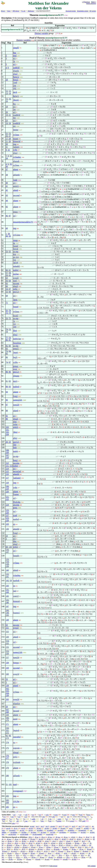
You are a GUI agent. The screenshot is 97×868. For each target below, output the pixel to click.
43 (7, 195)
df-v (17, 841)
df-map (61, 851)
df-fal (73, 837)
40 (7, 183)
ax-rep (39, 828)
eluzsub (16, 161)
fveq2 (15, 533)
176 (7, 756)
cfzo (42, 821)
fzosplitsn (17, 343)
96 (7, 400)
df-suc (56, 847)
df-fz (26, 857)
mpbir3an (17, 339)
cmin (59, 819)
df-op (30, 843)
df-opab (68, 843)
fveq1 (15, 396)
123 (7, 518)
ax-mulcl (60, 830)
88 (7, 387)
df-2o (46, 851)
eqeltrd (16, 519)
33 (11, 156)
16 (10, 99)
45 (7, 207)
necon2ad (17, 471)
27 (10, 136)
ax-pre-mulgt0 (37, 834)
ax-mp (16, 251)
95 (7, 736)
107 (7, 455)
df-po (18, 845)
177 (7, 758)
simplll (16, 48)
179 (7, 768)
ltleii (15, 331)
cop (26, 817)
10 (7, 80)
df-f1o (16, 849)
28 (10, 139)
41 (7, 186)
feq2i (15, 357)
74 (7, 362)
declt (15, 92)
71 (7, 303)
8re (14, 104)
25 (10, 134)
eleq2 (15, 544)
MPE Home (16, 11)
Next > (94, 2)
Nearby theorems (91, 4)
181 (10, 784)
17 (7, 139)
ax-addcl (40, 830)
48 (7, 236)
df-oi (17, 853)
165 (7, 699)
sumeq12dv (18, 652)
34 (7, 158)
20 (7, 112)
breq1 (15, 460)
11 (7, 141)
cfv (68, 817)
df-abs (11, 859)
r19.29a (16, 801)
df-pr (16, 843)
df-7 (53, 855)
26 (7, 136)
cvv (4, 817)
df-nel (64, 839)
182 (7, 800)
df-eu (16, 839)
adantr (16, 169)
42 (7, 190)
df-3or (50, 837)
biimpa (16, 663)
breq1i (16, 80)
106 (7, 486)
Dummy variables (24, 40)
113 (11, 466)
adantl (16, 190)
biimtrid (16, 601)
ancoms (16, 505)
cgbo (13, 823)
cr (18, 819)
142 (7, 581)
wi (20, 815)
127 (7, 515)
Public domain (53, 866)
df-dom (76, 851)
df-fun (72, 847)
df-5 (39, 855)
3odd (15, 180)
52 (7, 310)
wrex (89, 815)
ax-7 (80, 826)
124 (7, 505)
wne (73, 815)
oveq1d (16, 674)
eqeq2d (16, 405)
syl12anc (17, 235)
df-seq (42, 857)
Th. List (23, 11)
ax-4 (60, 826)
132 (7, 574)
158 (7, 663)
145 (7, 596)
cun (12, 817)
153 (7, 651)
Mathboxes (31, 11)
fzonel (16, 246)
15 (7, 99)
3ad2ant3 (17, 478)
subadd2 (16, 266)
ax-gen (53, 826)
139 (7, 566)
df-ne (56, 839)
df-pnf (33, 853)
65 (7, 283)
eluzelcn (16, 704)
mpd (15, 784)
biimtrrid (17, 141)
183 (7, 796)
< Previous (86, 2)
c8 (4, 821)
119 (7, 489)
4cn (15, 254)
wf (62, 817)
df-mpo (66, 849)
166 (7, 718)
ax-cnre (83, 832)
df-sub (74, 853)
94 (7, 392)
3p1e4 (16, 263)
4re (14, 118)
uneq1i (16, 349)
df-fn (80, 847)
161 (7, 730)
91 (7, 381)
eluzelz (16, 71)
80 (7, 340)
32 (9, 150)
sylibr (15, 362)
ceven (72, 821)
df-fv (23, 849)
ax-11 (16, 828)
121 (7, 497)
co (86, 817)
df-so (25, 845)
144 (7, 592)
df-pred (25, 847)
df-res (9, 847)
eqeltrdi (16, 581)
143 (7, 586)
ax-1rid (53, 832)
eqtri (15, 281)
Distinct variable (41, 33)
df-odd (65, 859)
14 (10, 93)
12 (7, 91)
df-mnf (41, 853)
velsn (15, 424)
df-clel (41, 839)
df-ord (33, 847)
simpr (15, 240)
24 (10, 123)
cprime (59, 821)
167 (7, 710)
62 (10, 275)
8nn (15, 53)
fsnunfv (16, 556)
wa (33, 815)
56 (7, 281)
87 (10, 362)
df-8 (60, 855)
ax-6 (73, 826)
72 (7, 313)
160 (7, 674)
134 (7, 562)
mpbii (15, 451)
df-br (61, 843)
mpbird (16, 387)
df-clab (24, 839)
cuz (26, 821)
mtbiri (16, 466)
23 (7, 120)
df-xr (50, 853)
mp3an (16, 274)
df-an (37, 837)
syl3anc (16, 135)
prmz (15, 508)
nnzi (15, 55)
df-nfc (49, 839)
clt (43, 819)
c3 (74, 819)
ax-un (78, 828)
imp (15, 144)
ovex (15, 369)
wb (26, 815)
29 (10, 141)
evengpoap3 (18, 791)
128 (7, 520)
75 (10, 318)
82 (7, 346)
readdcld (17, 115)
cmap (4, 819)
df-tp (23, 843)
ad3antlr (16, 175)
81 (10, 340)
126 (7, 513)
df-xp (53, 845)
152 (7, 632)
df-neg (82, 853)
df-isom (31, 849)
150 (7, 728)
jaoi (15, 591)
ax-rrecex (73, 832)
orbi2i (16, 427)
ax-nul (55, 828)
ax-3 (47, 826)
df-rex (79, 839)
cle (50, 819)
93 (10, 387)
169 (7, 715)
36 (7, 166)
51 (7, 784)
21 (10, 115)
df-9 (67, 855)
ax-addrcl (50, 830)
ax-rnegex (63, 832)
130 (7, 529)
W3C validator (92, 866)
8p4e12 (16, 77)
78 (7, 329)
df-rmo (87, 839)
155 (7, 647)
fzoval (16, 249)
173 (7, 738)
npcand (16, 711)
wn (14, 815)
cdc (18, 821)
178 (7, 762)
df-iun (53, 843)
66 (7, 286)
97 (7, 405)
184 (7, 803)
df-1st (81, 849)
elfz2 (15, 438)
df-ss (61, 841)
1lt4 (15, 327)
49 (7, 228)
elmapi (16, 752)
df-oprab (57, 849)
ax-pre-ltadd (24, 834)
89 (7, 372)
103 (7, 427)
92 (10, 381)
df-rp (18, 857)
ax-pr (71, 828)
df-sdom (85, 851)
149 (7, 620)
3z (14, 61)
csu (50, 821)
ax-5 (67, 826)
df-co (76, 845)
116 (7, 474)
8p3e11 (16, 96)
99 (10, 736)
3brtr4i (16, 100)
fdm (15, 541)
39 (9, 234)
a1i (14, 58)
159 (7, 668)
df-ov (48, 849)
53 (7, 251)
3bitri (15, 432)
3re (14, 109)
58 (10, 273)
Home (9, 11)
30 (7, 144)
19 (7, 115)
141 (7, 577)
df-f (86, 847)
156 (7, 653)
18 (7, 107)
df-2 (18, 855)
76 (7, 351)
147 (7, 606)
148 (7, 613)
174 (7, 742)
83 (10, 346)
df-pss (68, 841)
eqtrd (15, 719)
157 (7, 658)
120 (7, 491)
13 (7, 93)
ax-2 (42, 826)
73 (10, 313)
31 (7, 147)
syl (14, 216)
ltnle (15, 447)
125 (7, 510)
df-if (83, 841)
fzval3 (16, 316)
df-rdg (31, 851)
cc (11, 819)
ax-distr (24, 832)
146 (7, 602)
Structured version (71, 11)
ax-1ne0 (43, 832)
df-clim (20, 859)
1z (14, 321)
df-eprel (9, 845)
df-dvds (38, 859)
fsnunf (16, 307)
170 (7, 720)
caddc (33, 819)
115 (7, 471)
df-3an (58, 837)
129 (7, 524)
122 (7, 499)
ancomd (16, 195)
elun (15, 422)
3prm (15, 300)
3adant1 (16, 147)
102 (7, 432)
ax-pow (63, 828)
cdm (53, 817)
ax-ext (31, 828)
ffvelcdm (17, 502)
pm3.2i (16, 292)
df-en (69, 851)
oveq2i (16, 278)
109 (7, 452)
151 (7, 628)
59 (7, 275)
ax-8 (87, 826)
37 (7, 169)
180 (7, 776)
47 (10, 216)
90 (10, 372)
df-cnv (68, 845)
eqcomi (16, 283)
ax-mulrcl (71, 830)
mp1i (15, 381)
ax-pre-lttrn (12, 834)
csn (19, 817)
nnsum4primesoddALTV (23, 222)
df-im (83, 857)
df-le (66, 853)
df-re (75, 857)
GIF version (93, 11)
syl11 (15, 757)
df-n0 (75, 855)
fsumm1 (16, 613)
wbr (44, 817)
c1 (25, 819)
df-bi (30, 837)
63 (7, 278)
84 (10, 351)
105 (7, 600)
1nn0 (15, 83)
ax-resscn (12, 830)
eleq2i (16, 286)
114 (7, 469)
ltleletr (16, 130)
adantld (16, 474)
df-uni (38, 843)
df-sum (29, 859)
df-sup (9, 853)
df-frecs (5, 851)
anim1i (16, 186)
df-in (54, 841)
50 (10, 236)
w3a (47, 815)
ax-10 (8, 828)
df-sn (9, 843)
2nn (15, 86)
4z (14, 243)
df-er (53, 851)
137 (7, 552)
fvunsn (16, 494)
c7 (87, 819)
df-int (46, 843)
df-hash (60, 857)
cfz (34, 821)
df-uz (10, 857)
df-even (56, 859)
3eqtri (15, 352)
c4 (80, 819)
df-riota (40, 849)
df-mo (9, 839)
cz (11, 821)
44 (7, 201)
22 (7, 134)
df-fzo (34, 857)
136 (10, 547)
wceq (56, 815)
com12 (16, 596)
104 (7, 434)
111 (7, 466)
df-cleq (33, 839)
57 (7, 273)
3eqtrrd (16, 730)
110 (7, 458)
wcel (65, 815)
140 (7, 570)
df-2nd (89, 849)
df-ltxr (58, 853)
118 (7, 483)
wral (81, 815)
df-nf (88, 837)
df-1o (39, 851)
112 (7, 463)
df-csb (32, 841)
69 (7, 296)
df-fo (9, 849)
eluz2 (15, 74)
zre (14, 126)
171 (7, 724)
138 (7, 564)
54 (7, 289)
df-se (39, 845)
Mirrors (3, 11)
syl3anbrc (17, 157)
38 (7, 175)
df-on (41, 847)
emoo (15, 212)
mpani (16, 139)
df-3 (25, 855)
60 (7, 270)
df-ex (80, 837)
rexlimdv (17, 762)
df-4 (32, 855)
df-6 (46, 855)
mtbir (15, 289)
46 (7, 216)
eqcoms (16, 463)
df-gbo (74, 859)
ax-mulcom (82, 830)
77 (7, 338)
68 (10, 292)
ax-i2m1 (34, 832)
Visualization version (83, 11)
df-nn (10, 855)
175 (7, 748)
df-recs (23, 851)
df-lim (48, 847)
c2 (67, 819)
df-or (43, 837)
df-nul (76, 841)
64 (10, 281)
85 (7, 354)
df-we (46, 845)
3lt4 (15, 445)
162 (7, 689)
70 (10, 310)
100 (7, 610)
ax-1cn (16, 257)
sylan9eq (17, 575)
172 (7, 733)
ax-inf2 (86, 828)
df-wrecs (14, 851)
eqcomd (16, 647)
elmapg (16, 376)
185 (7, 807)
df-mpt (77, 843)
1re (14, 324)
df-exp (51, 857)
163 (7, 691)
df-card (25, 853)
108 (7, 450)
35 (11, 164)
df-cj (68, 857)
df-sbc (24, 841)
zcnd (15, 515)
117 (7, 478)
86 (7, 357)
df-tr (85, 843)
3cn (15, 260)
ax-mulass (14, 832)
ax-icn (31, 830)
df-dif (40, 841)
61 (10, 270)
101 (7, 430)
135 (7, 550)
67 (10, 289)
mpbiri (16, 270)
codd (84, 821)
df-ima (17, 847)
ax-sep (47, 828)
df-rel (61, 845)
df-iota (64, 847)
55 (10, 251)
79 (7, 332)
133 (7, 559)
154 (7, 641)
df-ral (71, 839)
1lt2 (15, 88)
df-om (74, 849)
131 (7, 590)
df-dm (84, 845)
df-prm (47, 859)
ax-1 (38, 826)
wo (40, 815)
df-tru (66, 837)
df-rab (10, 841)
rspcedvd (17, 737)
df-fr (32, 845)
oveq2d (16, 699)
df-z (82, 855)
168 (7, 712)
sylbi (15, 150)
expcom (16, 748)
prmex (16, 366)
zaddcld (16, 68)
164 (7, 693)
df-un (47, 841)
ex (14, 524)
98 (7, 411)
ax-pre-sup (50, 834)
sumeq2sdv (18, 400)
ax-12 (23, 828)
